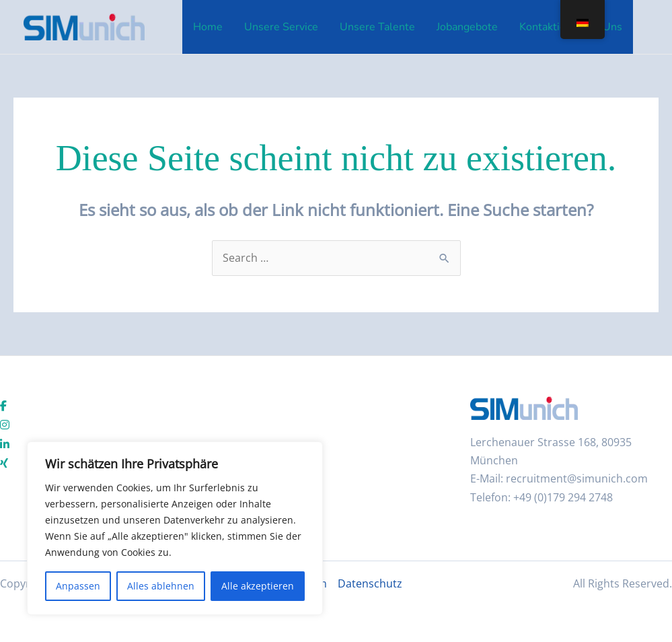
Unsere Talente (377, 27)
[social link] (3, 406)
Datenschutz (370, 583)
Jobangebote (467, 27)
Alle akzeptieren (258, 586)
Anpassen (78, 586)
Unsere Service (281, 27)
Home (208, 27)
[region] (175, 528)
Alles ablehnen (161, 586)
